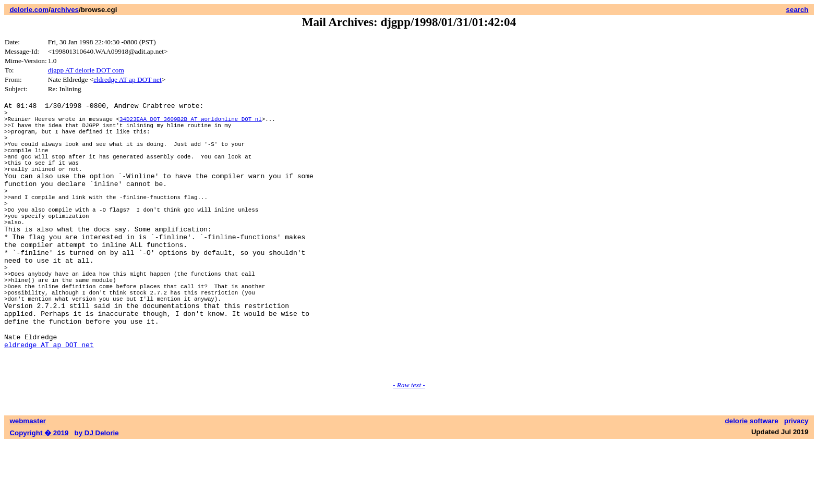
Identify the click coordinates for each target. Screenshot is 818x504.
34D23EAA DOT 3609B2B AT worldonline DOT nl (191, 123)
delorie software (752, 482)
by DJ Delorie (97, 494)
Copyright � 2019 (39, 494)
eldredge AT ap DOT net (128, 79)
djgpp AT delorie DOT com (86, 70)
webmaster (28, 482)
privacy (796, 482)
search (797, 10)
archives (65, 10)
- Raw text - (409, 446)
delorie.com (29, 10)
